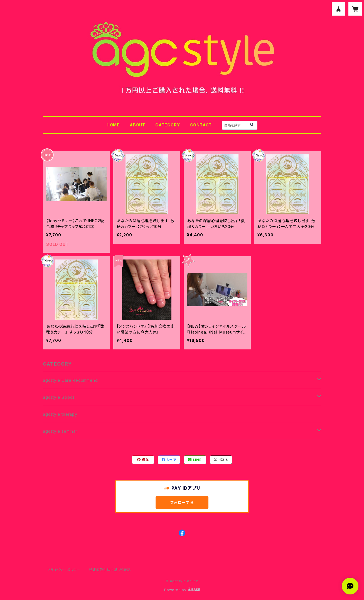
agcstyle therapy (60, 414)
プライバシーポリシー (64, 570)
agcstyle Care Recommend (70, 380)
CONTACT (201, 125)
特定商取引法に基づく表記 (110, 570)
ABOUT (137, 125)
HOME (113, 125)
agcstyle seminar (60, 431)
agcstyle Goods (59, 397)
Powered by (182, 590)
